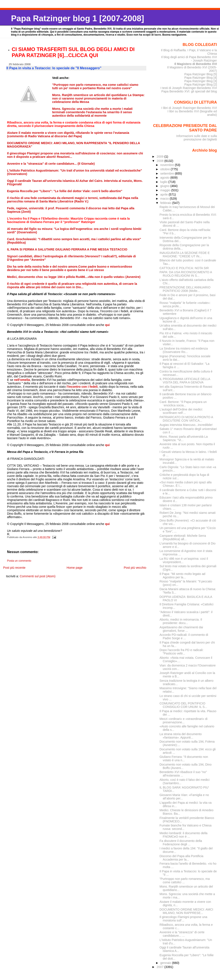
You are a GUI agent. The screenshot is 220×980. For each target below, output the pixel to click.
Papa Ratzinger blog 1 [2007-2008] (77, 18)
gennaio (166, 963)
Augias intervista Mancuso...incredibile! (186, 425)
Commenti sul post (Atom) (38, 576)
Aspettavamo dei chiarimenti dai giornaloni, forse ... (181, 629)
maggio (166, 190)
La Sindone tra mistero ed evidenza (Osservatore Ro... (184, 350)
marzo (165, 199)
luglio (164, 182)
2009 (160, 157)
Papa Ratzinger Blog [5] (201, 74)
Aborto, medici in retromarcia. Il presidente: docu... (181, 621)
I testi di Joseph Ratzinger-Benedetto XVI (189, 88)
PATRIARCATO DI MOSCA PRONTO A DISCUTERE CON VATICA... (186, 419)
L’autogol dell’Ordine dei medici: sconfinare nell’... (181, 411)
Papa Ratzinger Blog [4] (201, 78)
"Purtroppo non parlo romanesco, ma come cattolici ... (185, 880)
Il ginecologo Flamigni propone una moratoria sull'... (183, 919)
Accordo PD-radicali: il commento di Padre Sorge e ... (184, 636)
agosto (165, 178)
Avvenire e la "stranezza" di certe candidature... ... (182, 934)
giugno (165, 186)
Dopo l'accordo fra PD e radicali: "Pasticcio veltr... (182, 652)
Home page (75, 568)
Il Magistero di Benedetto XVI (196, 64)
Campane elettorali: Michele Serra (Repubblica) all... (183, 537)
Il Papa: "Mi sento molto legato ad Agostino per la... (183, 576)
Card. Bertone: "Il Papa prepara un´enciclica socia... (183, 404)
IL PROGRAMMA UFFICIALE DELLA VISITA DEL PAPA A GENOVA (185, 381)
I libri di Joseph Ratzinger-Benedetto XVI (189, 108)
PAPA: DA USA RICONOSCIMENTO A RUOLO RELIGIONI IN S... (186, 274)
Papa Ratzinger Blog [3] (201, 81)
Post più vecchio (135, 568)
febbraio (166, 203)
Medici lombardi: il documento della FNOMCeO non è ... (184, 835)
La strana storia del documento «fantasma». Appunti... (181, 736)
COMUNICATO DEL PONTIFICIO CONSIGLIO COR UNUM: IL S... (183, 705)
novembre (168, 165)
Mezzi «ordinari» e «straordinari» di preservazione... (184, 721)
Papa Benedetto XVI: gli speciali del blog (189, 91)
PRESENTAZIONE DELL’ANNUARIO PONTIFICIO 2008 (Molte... (185, 289)
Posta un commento (19, 561)
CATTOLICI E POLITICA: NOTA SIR (184, 268)
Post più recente (14, 568)
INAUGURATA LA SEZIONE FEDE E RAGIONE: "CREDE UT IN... (185, 255)
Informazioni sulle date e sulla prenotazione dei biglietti (196, 138)
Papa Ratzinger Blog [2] (201, 84)
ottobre (166, 169)
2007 (160, 967)
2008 (160, 161)
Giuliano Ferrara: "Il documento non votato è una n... (184, 758)
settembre (168, 173)
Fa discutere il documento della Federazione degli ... (181, 843)
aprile (164, 194)
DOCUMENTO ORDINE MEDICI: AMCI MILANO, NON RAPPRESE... (186, 911)
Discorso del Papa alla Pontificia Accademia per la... (182, 858)
